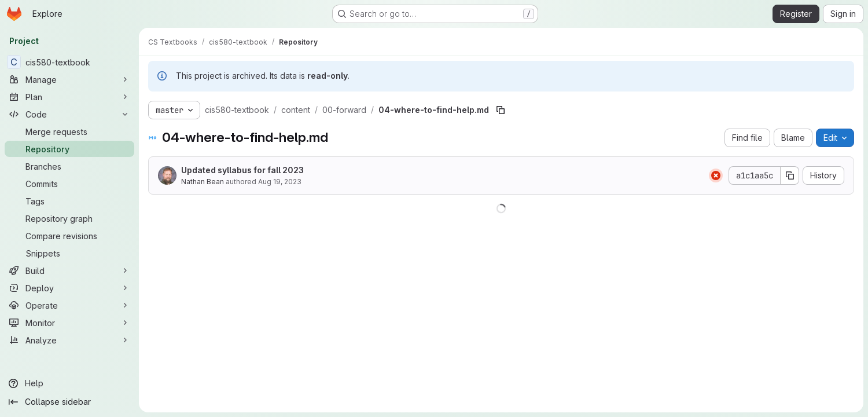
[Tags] (69, 201)
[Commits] (69, 184)
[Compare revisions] (69, 236)
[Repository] (69, 149)
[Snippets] (69, 253)
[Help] (69, 383)
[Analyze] (69, 340)
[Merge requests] (69, 131)
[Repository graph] (69, 218)
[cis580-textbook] (69, 62)
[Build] (69, 270)
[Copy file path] (501, 110)
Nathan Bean (203, 182)
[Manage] (69, 79)
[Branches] (69, 166)
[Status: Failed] (716, 175)
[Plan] (69, 97)
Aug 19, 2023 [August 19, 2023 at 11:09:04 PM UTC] (280, 182)
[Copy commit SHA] (790, 175)
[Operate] (69, 305)
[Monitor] (69, 323)
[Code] (69, 114)
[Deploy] (69, 288)
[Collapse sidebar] (69, 402)
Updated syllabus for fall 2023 (242, 170)
